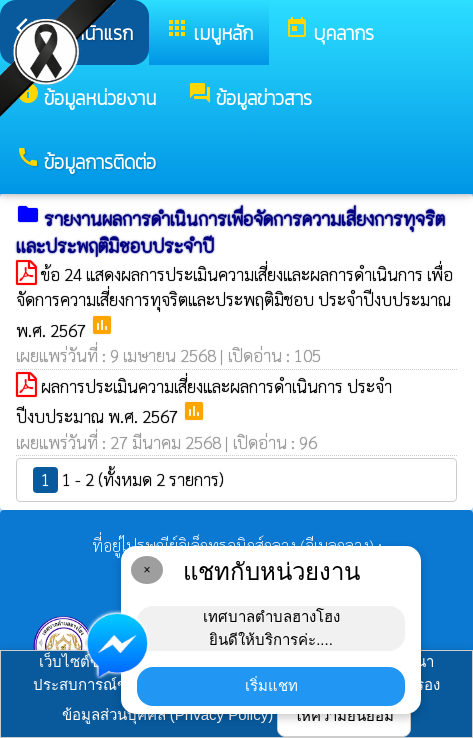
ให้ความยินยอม (344, 715)
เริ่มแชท (271, 685)
